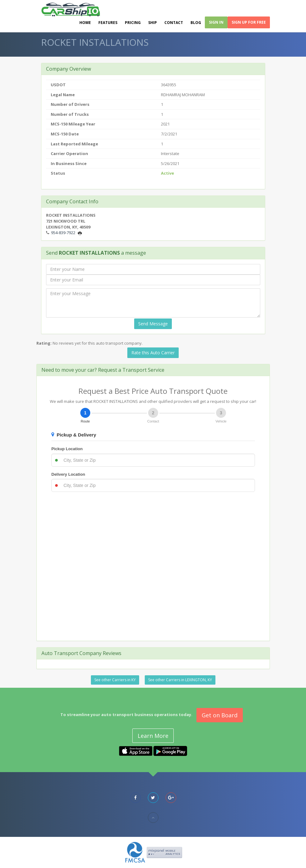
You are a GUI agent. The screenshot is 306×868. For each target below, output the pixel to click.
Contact (174, 23)
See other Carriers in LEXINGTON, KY (180, 680)
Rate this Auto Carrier (153, 353)
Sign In (216, 22)
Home (85, 23)
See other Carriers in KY (115, 680)
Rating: (44, 343)
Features (108, 23)
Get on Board (220, 715)
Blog (196, 23)
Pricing (133, 23)
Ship (153, 23)
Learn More (153, 736)
